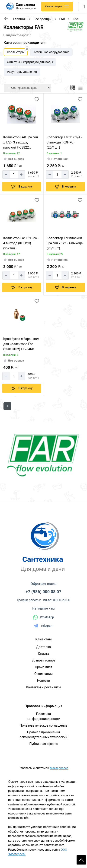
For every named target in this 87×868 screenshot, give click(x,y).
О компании (43, 674)
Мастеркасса (59, 768)
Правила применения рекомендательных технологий (44, 735)
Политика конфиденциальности (44, 716)
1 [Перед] (7, 406)
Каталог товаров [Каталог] (53, 6)
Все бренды (42, 19)
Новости (43, 680)
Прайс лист (43, 667)
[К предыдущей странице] (6, 19)
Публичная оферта (43, 744)
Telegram (43, 626)
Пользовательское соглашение (43, 725)
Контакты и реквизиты (43, 687)
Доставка (43, 647)
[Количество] (14, 175)
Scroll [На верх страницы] (81, 860)
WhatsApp (44, 617)
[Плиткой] (72, 88)
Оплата (44, 654)
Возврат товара (43, 660)
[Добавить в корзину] (22, 187)
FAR (62, 19)
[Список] (80, 88)
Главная (19, 19)
